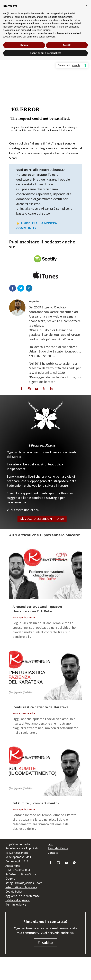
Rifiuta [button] (24, 45)
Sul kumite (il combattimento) (36, 803)
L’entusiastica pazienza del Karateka (40, 707)
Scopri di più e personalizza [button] (45, 53)
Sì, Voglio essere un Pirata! (42, 519)
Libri (50, 844)
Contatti (53, 853)
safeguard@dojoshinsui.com (24, 883)
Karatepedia (19, 617)
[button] (87, 5)
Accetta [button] (67, 45)
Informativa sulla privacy (21, 887)
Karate (31, 617)
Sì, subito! (45, 943)
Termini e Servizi (16, 905)
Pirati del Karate (58, 848)
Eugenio (34, 301)
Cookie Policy (14, 892)
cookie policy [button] (73, 20)
